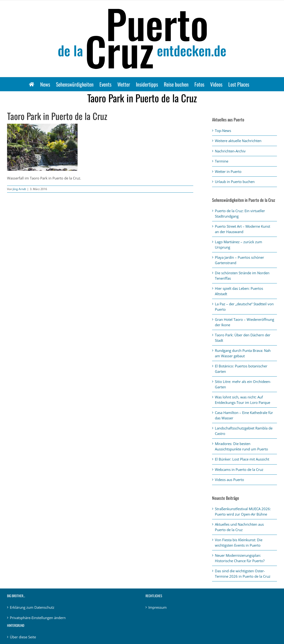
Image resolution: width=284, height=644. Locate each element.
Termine (222, 161)
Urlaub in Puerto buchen (235, 182)
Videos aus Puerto (229, 480)
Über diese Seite (23, 637)
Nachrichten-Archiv (230, 151)
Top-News (223, 131)
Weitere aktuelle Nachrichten (238, 141)
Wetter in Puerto (228, 171)
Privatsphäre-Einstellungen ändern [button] (38, 618)
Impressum (158, 607)
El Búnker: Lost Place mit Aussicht (242, 459)
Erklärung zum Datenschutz (32, 607)
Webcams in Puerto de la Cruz (239, 469)
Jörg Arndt (19, 189)
